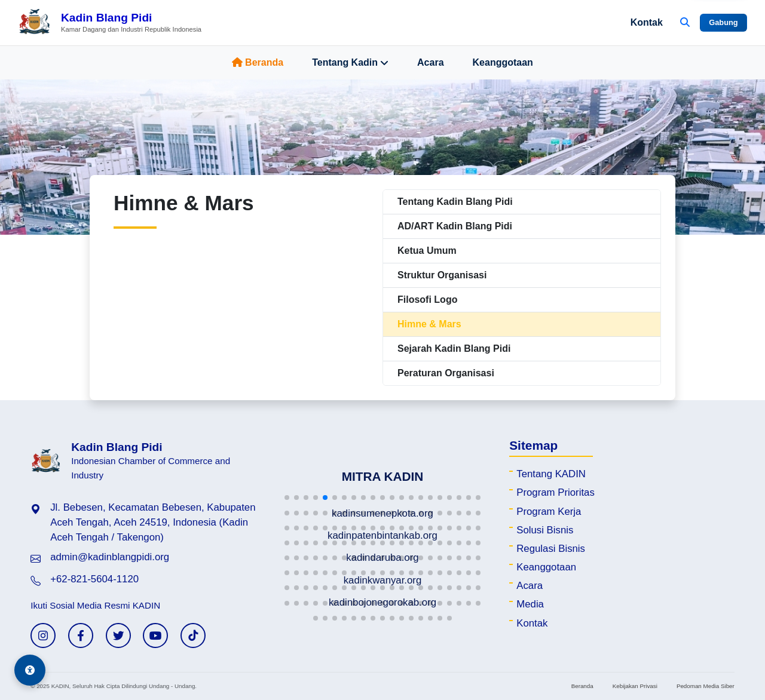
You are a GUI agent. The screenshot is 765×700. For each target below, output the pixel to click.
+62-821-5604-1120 (94, 579)
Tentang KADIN (551, 474)
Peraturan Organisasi (446, 373)
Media (530, 604)
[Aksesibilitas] (30, 670)
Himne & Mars (429, 324)
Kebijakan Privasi (635, 686)
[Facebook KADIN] (81, 635)
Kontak (647, 22)
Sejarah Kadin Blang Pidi (454, 349)
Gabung (723, 22)
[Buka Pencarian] (685, 23)
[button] (287, 498)
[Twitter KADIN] (118, 635)
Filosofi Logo (427, 300)
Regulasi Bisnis (551, 549)
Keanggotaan (503, 62)
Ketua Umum (427, 251)
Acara (430, 62)
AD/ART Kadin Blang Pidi (455, 226)
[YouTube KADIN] (155, 635)
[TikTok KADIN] (193, 635)
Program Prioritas (556, 492)
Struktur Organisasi (442, 275)
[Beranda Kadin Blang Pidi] (110, 23)
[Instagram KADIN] (43, 635)
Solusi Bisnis (545, 530)
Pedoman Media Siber (706, 686)
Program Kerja (549, 512)
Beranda (258, 62)
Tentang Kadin (350, 63)
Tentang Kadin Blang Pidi (455, 202)
